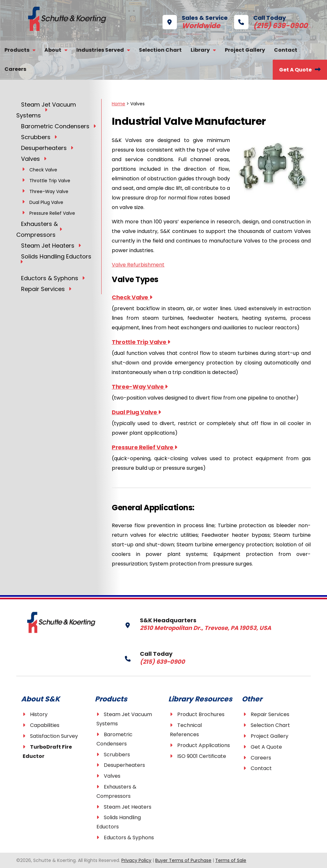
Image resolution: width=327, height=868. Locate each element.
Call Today (261, 21)
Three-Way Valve (140, 387)
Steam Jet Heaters (128, 807)
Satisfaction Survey (54, 736)
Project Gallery (245, 50)
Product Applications (204, 745)
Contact (286, 50)
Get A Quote (295, 70)
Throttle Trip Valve (141, 342)
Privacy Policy (136, 860)
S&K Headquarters (186, 624)
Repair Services (270, 714)
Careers (15, 69)
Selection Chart (160, 50)
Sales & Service (195, 21)
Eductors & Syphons (129, 838)
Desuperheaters (124, 765)
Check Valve (132, 297)
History (39, 714)
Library (200, 50)
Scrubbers (117, 755)
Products (17, 50)
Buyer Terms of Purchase (183, 860)
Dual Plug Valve (136, 412)
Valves (112, 776)
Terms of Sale (231, 860)
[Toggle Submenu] (46, 110)
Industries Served (100, 50)
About (53, 50)
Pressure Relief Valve (144, 447)
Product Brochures (201, 714)
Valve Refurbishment (138, 265)
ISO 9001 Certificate (202, 756)
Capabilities (45, 725)
